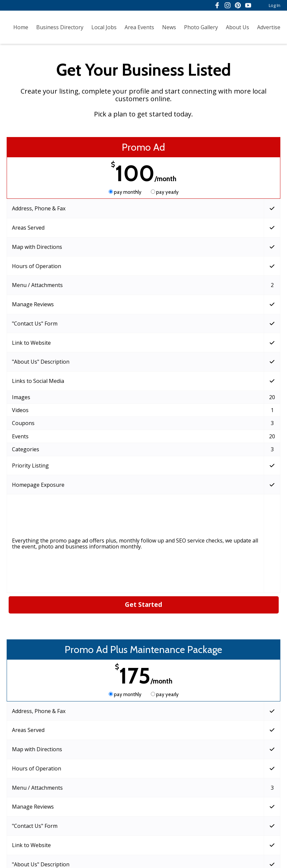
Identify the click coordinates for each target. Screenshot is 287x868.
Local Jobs (104, 27)
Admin (38, 857)
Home (21, 27)
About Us (238, 27)
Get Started (143, 452)
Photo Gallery (201, 27)
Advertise (269, 27)
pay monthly (126, 192)
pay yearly (165, 192)
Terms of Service (90, 842)
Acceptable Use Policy (187, 842)
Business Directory (60, 27)
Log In (275, 5)
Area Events (139, 27)
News (169, 27)
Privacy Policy (135, 842)
